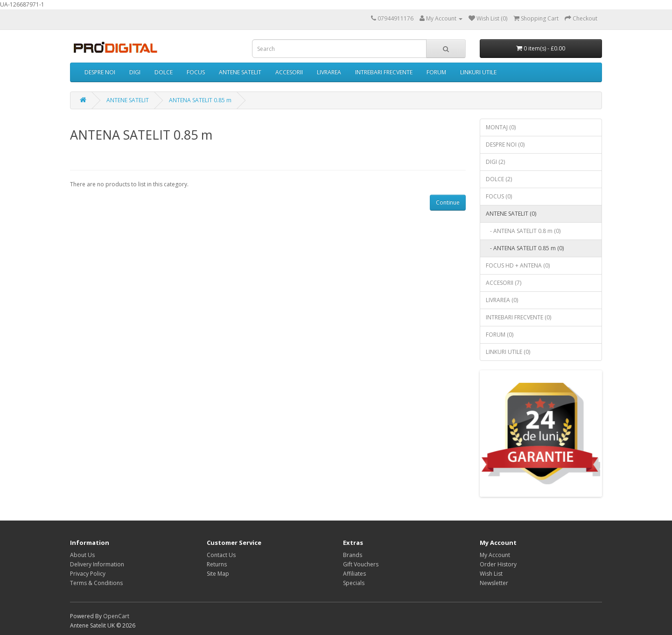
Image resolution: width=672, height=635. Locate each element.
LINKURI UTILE (478, 72)
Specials (354, 583)
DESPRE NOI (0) (505, 145)
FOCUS (196, 72)
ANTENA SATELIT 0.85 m (200, 100)
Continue (448, 202)
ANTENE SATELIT (240, 72)
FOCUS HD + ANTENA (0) (518, 265)
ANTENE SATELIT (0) (511, 214)
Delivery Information (97, 564)
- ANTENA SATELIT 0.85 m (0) (525, 248)
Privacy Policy (88, 574)
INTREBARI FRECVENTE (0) (518, 317)
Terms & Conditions (96, 583)
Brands (353, 555)
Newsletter (494, 583)
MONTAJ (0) (501, 127)
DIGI (135, 72)
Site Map (218, 574)
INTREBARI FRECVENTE (384, 72)
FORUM (436, 72)
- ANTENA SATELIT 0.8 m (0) (523, 231)
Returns (217, 564)
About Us (82, 555)
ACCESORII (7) (504, 283)
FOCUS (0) (499, 196)
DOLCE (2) (499, 179)
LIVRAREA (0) (502, 300)
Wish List (491, 574)
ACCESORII (289, 72)
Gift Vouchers (361, 564)
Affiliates (354, 574)
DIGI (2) (495, 162)
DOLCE (164, 72)
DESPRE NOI (100, 72)
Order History (498, 564)
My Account (495, 555)
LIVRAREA (329, 72)
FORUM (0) (500, 335)
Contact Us (221, 555)
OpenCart (116, 616)
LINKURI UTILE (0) (508, 352)
